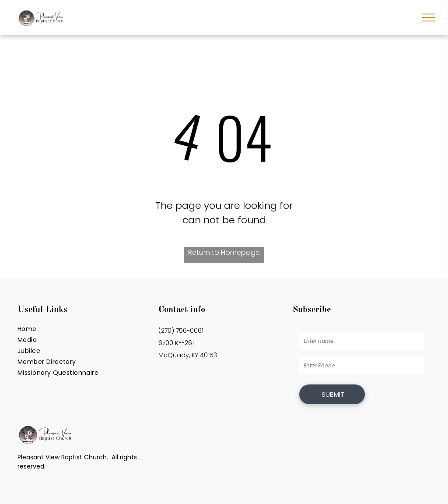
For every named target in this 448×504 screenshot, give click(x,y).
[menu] (429, 18)
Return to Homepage (224, 252)
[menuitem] (83, 329)
